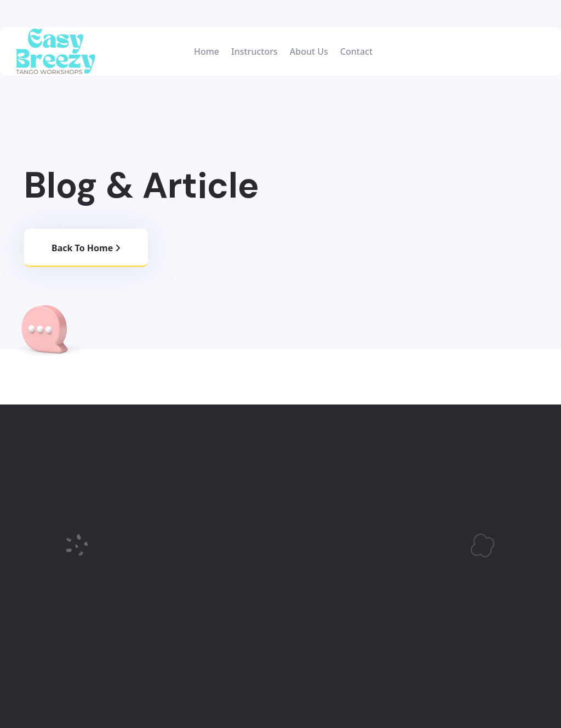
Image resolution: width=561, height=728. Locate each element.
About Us (309, 51)
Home (207, 51)
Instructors (254, 51)
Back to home (86, 248)
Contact (356, 51)
